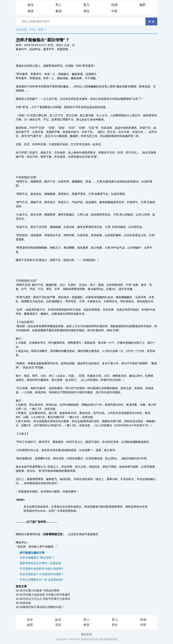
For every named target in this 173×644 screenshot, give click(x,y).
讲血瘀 (27, 603)
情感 (114, 5)
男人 (59, 5)
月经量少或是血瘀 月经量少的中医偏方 (47, 595)
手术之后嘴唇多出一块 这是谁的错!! (41, 580)
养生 (86, 11)
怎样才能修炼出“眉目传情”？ (37, 558)
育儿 (86, 5)
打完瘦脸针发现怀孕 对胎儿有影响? (41, 569)
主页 (32, 30)
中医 (114, 11)
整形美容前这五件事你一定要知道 (40, 563)
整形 (59, 11)
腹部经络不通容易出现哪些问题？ (43, 607)
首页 (30, 620)
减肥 (142, 5)
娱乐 (31, 5)
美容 (31, 11)
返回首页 (86, 634)
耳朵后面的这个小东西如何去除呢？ (42, 574)
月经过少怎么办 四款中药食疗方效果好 (47, 599)
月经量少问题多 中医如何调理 (41, 590)
